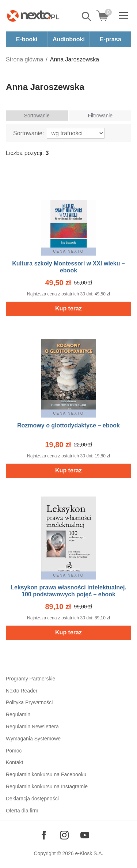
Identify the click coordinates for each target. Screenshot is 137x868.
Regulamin (18, 714)
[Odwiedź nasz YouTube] (85, 835)
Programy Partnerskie (31, 679)
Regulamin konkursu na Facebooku (46, 774)
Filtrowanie (100, 116)
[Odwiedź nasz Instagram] (64, 835)
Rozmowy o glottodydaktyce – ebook (68, 425)
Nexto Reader (22, 691)
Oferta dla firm (22, 811)
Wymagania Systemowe (33, 739)
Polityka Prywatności (29, 702)
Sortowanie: (29, 133)
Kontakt (14, 762)
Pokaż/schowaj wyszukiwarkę (87, 16)
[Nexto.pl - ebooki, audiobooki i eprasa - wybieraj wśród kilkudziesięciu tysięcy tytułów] (33, 16)
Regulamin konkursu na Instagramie (47, 786)
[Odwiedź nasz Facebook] (44, 835)
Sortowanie (37, 116)
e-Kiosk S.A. (89, 853)
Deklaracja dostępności (32, 799)
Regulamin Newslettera (32, 727)
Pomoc (14, 751)
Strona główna (24, 59)
